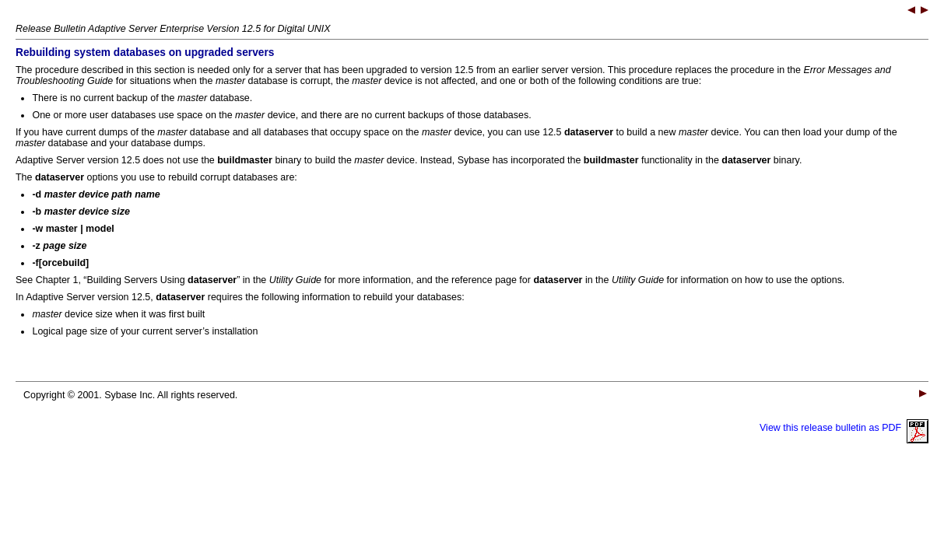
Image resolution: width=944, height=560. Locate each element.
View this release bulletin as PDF (844, 428)
